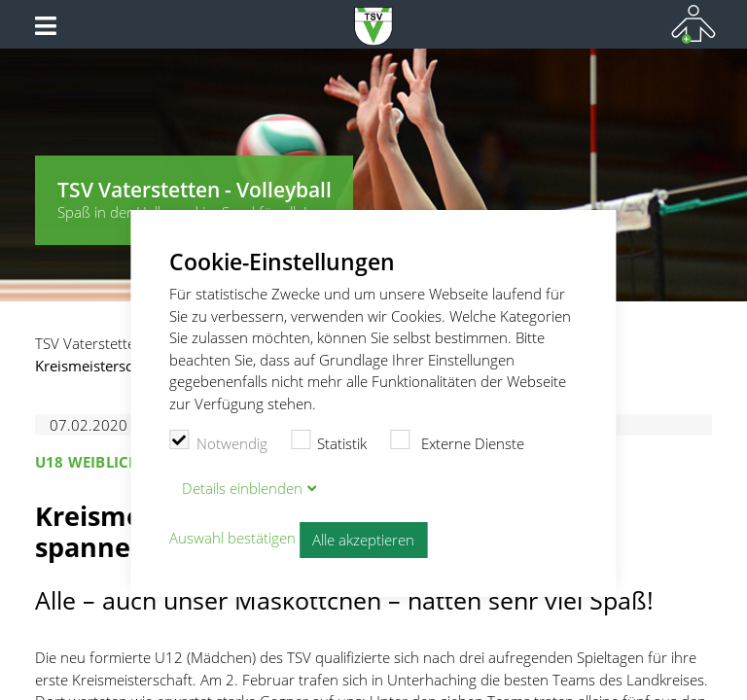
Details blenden (242, 488)
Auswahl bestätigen (232, 538)
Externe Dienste (457, 441)
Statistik (329, 441)
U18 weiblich (87, 462)
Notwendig (218, 441)
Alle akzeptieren (363, 540)
